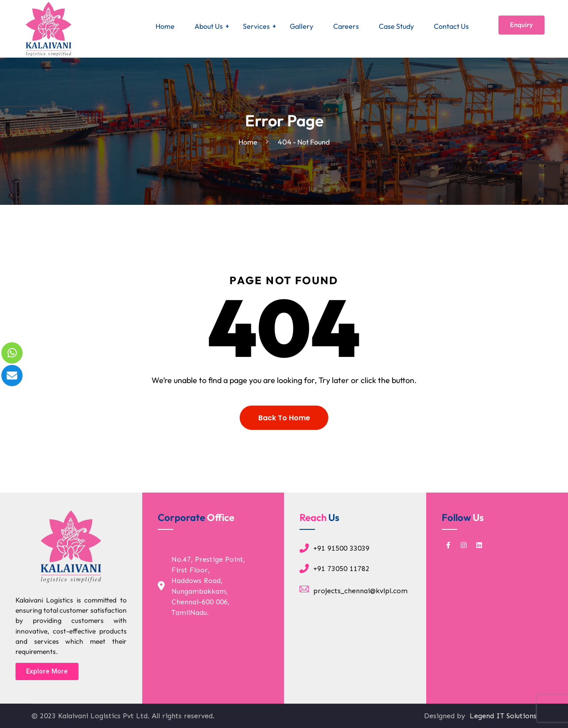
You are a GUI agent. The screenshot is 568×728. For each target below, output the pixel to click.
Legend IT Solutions (502, 716)
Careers (346, 26)
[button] (47, 671)
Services (256, 26)
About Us (209, 26)
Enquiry (521, 25)
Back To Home (284, 426)
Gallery (302, 26)
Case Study (396, 26)
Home (165, 26)
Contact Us (451, 26)
